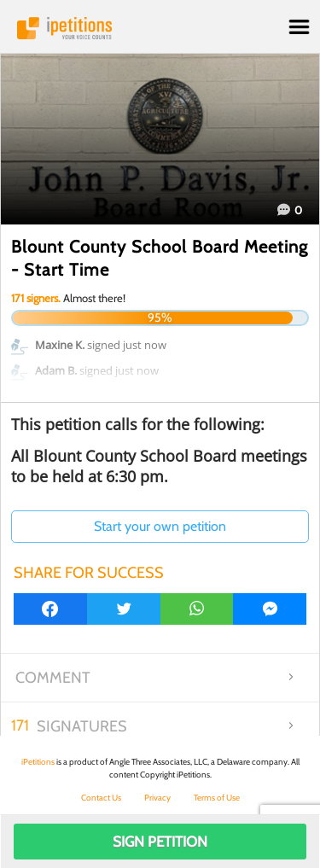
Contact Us (101, 798)
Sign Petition (160, 842)
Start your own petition (160, 526)
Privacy (157, 798)
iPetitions (160, 28)
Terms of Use (217, 798)
